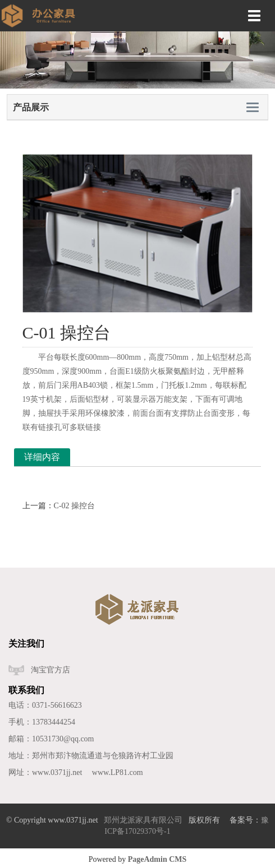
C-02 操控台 (75, 506)
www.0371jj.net (57, 772)
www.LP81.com (118, 772)
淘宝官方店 (51, 670)
